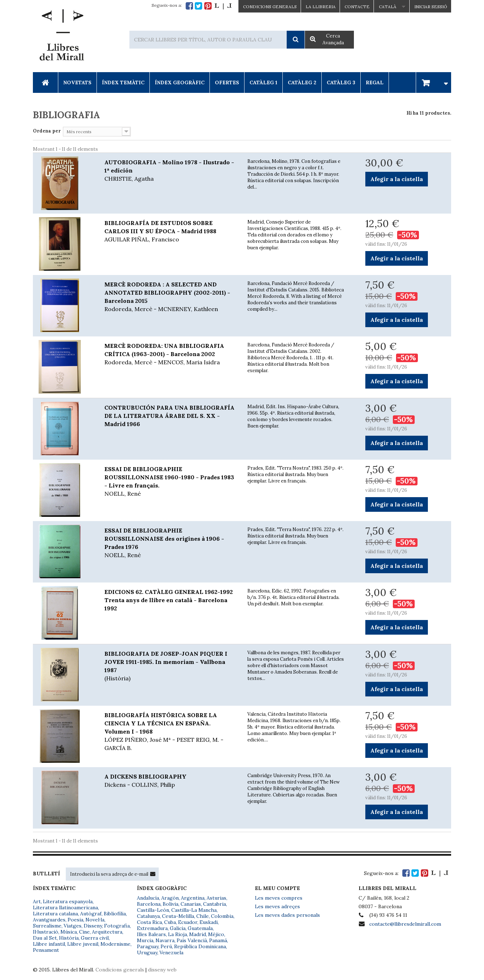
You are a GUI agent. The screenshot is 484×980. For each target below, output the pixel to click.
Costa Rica (149, 922)
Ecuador (188, 922)
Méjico (216, 934)
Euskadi (209, 922)
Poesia (75, 920)
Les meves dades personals (287, 915)
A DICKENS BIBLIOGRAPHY (171, 781)
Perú (166, 946)
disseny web (162, 970)
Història (69, 938)
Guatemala (200, 928)
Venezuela (171, 952)
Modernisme (115, 944)
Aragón (170, 898)
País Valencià (192, 940)
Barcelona (149, 904)
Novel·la (95, 920)
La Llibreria (321, 7)
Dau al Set (45, 938)
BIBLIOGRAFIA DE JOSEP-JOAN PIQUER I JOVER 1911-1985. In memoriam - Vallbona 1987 (171, 666)
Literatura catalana (55, 914)
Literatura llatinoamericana (65, 907)
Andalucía (148, 898)
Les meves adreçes (277, 906)
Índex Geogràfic (180, 82)
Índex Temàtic (123, 82)
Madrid (197, 934)
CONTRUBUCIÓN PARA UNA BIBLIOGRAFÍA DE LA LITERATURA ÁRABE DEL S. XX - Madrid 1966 (169, 416)
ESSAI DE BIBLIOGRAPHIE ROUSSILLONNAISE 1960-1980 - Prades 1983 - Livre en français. (171, 482)
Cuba (170, 922)
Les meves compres (279, 898)
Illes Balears (151, 934)
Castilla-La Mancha (194, 910)
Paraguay (148, 946)
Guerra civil (95, 938)
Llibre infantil (49, 944)
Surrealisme (47, 926)
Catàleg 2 (302, 82)
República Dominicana (200, 946)
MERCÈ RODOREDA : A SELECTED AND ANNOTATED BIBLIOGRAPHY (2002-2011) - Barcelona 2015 (171, 297)
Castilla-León (153, 910)
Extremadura (152, 928)
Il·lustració (46, 932)
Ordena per (47, 131)
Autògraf (91, 914)
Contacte (357, 7)
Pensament (46, 950)
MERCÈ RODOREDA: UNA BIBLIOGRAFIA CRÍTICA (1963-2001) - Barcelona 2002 (171, 354)
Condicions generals (120, 970)
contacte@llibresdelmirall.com (405, 924)
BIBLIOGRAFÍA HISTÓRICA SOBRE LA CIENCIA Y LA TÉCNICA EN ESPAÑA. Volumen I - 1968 (171, 732)
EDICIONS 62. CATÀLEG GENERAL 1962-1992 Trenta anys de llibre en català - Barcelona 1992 (169, 600)
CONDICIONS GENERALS (270, 7)
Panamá (218, 940)
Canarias (191, 904)
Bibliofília (115, 914)
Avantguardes (49, 920)
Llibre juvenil (83, 944)
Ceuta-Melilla (178, 916)
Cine (84, 932)
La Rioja (177, 934)
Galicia (178, 928)
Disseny (93, 926)
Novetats (77, 82)
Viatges (73, 926)
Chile (203, 916)
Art (37, 901)
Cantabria (214, 904)
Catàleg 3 (341, 82)
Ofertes (227, 82)
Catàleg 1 (263, 82)
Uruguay (147, 952)
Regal (375, 82)
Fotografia (117, 926)
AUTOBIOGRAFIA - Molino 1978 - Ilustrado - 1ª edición (171, 171)
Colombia (222, 916)
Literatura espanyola (68, 901)
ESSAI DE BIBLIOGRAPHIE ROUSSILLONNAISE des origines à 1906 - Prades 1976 (171, 543)
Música (69, 932)
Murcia (145, 940)
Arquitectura (107, 932)
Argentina (193, 898)
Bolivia (171, 904)
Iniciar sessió (431, 7)
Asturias (216, 898)
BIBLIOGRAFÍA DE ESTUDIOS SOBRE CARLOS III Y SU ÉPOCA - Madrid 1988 (171, 231)
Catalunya (148, 916)
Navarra (165, 940)
